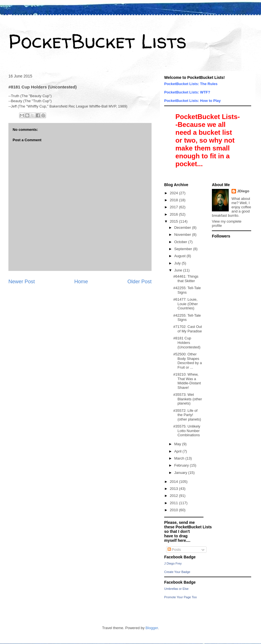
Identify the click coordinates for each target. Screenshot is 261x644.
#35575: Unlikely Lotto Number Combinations (187, 431)
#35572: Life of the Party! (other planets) (187, 415)
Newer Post (22, 282)
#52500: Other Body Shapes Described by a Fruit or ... (187, 361)
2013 (174, 489)
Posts (174, 550)
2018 (174, 200)
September (184, 249)
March (180, 458)
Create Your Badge (177, 572)
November (183, 235)
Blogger (152, 628)
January (181, 473)
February (182, 465)
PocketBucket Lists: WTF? (187, 92)
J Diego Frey (173, 563)
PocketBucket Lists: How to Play (193, 101)
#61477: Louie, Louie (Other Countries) (185, 304)
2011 (174, 503)
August (180, 256)
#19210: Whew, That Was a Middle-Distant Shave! (187, 381)
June (179, 270)
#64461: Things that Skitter (186, 279)
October (181, 242)
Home (81, 282)
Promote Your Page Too (180, 597)
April (178, 451)
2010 (174, 510)
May (178, 444)
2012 (174, 496)
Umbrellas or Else (176, 589)
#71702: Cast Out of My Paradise (187, 329)
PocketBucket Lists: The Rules (191, 84)
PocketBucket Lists (98, 41)
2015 (174, 221)
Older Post (139, 282)
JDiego (243, 191)
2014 (174, 482)
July (178, 263)
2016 (174, 214)
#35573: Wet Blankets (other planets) (187, 399)
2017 (174, 207)
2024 (174, 193)
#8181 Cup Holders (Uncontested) (187, 342)
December (183, 228)
